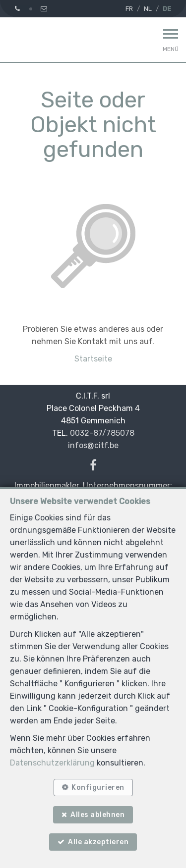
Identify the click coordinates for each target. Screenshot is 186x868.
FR (129, 9)
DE (167, 9)
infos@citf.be (93, 445)
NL (148, 9)
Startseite (93, 359)
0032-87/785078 (102, 433)
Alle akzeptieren (98, 842)
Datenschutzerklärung (52, 763)
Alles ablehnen (97, 815)
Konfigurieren (98, 788)
